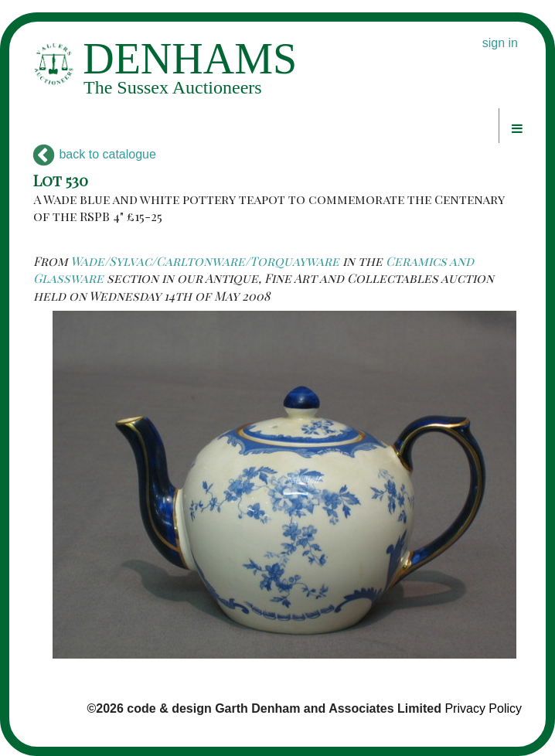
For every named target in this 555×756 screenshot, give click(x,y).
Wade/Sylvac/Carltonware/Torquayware (205, 261)
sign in (500, 43)
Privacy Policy (483, 708)
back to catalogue (95, 154)
